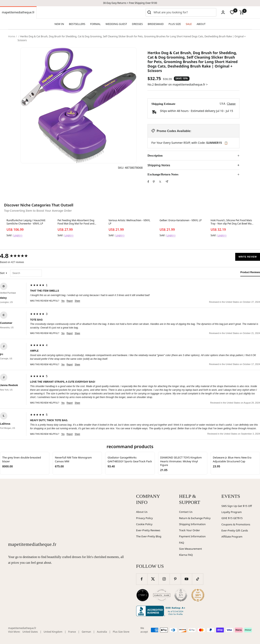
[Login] (223, 12)
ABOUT (201, 24)
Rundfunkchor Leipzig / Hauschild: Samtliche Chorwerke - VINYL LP (26, 222)
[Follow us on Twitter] (153, 579)
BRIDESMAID (156, 24)
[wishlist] (232, 12)
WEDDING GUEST (116, 24)
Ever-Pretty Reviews (148, 530)
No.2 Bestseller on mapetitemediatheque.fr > (178, 84)
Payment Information (192, 536)
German (86, 632)
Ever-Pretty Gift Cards (235, 530)
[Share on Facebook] (148, 182)
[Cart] (242, 12)
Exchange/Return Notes (163, 174)
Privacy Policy (144, 518)
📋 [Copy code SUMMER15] (226, 143)
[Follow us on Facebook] (142, 579)
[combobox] (184, 12)
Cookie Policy (144, 524)
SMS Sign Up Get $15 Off (237, 506)
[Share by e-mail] (167, 182)
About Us (142, 512)
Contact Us (186, 512)
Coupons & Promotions (236, 524)
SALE (189, 24)
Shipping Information (192, 524)
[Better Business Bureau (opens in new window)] (161, 611)
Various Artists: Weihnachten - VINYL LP (129, 222)
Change (231, 104)
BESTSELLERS (77, 24)
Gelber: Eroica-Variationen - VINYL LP (181, 220)
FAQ (181, 543)
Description (155, 156)
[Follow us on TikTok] (198, 579)
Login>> (18, 235)
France (72, 632)
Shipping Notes (159, 165)
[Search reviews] (26, 273)
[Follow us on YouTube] (186, 579)
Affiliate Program (232, 537)
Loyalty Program (232, 512)
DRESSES (137, 24)
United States (30, 632)
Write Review (248, 257)
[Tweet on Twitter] (160, 182)
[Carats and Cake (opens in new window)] (162, 595)
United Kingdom (53, 632)
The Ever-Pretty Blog (149, 536)
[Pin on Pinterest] (154, 182)
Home (12, 36)
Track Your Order (189, 530)
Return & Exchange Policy (195, 518)
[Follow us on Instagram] (164, 579)
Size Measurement (190, 549)
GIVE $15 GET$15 (232, 518)
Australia (102, 632)
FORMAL (95, 24)
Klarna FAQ (186, 555)
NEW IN (59, 24)
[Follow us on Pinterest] (175, 579)
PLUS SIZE (175, 24)
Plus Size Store (121, 632)
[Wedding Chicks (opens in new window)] (143, 595)
